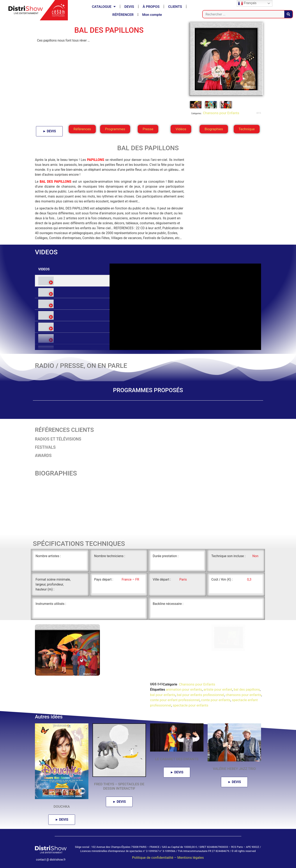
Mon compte (152, 15)
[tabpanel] (185, 307)
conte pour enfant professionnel (175, 700)
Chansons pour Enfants (221, 113)
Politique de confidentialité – (155, 858)
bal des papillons (247, 689)
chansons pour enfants (243, 695)
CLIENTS (175, 7)
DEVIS (129, 7)
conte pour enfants (216, 700)
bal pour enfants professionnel (200, 695)
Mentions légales (191, 858)
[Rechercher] (288, 14)
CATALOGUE (104, 6)
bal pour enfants (163, 695)
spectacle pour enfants (190, 705)
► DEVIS (49, 131)
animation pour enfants (184, 689)
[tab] (72, 281)
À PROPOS (151, 7)
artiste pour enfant (218, 689)
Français (247, 3)
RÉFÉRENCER (123, 15)
